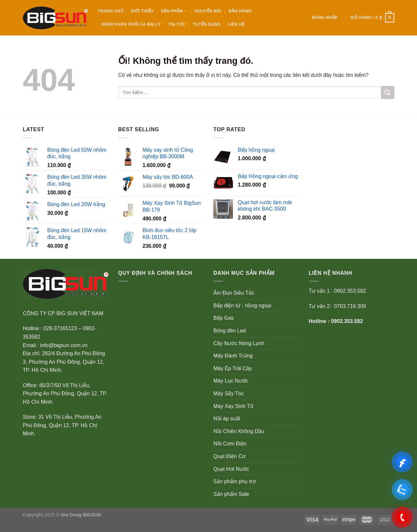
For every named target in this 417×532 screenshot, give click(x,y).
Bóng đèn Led (230, 331)
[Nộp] (388, 92)
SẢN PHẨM (174, 11)
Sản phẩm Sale (231, 494)
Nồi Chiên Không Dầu (239, 431)
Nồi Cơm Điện (230, 444)
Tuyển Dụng (207, 24)
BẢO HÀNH (240, 11)
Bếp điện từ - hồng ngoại (242, 306)
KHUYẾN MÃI (208, 11)
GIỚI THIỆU (142, 11)
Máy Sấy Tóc (229, 393)
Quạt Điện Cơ (229, 456)
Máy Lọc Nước (231, 381)
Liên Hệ (236, 24)
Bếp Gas (223, 318)
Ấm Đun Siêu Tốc (234, 293)
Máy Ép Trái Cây (233, 368)
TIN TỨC (177, 24)
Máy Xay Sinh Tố (233, 406)
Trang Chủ (111, 11)
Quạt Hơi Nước (231, 469)
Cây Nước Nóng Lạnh (239, 343)
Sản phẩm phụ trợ (235, 481)
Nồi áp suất (227, 419)
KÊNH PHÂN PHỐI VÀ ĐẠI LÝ (131, 24)
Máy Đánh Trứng (233, 356)
